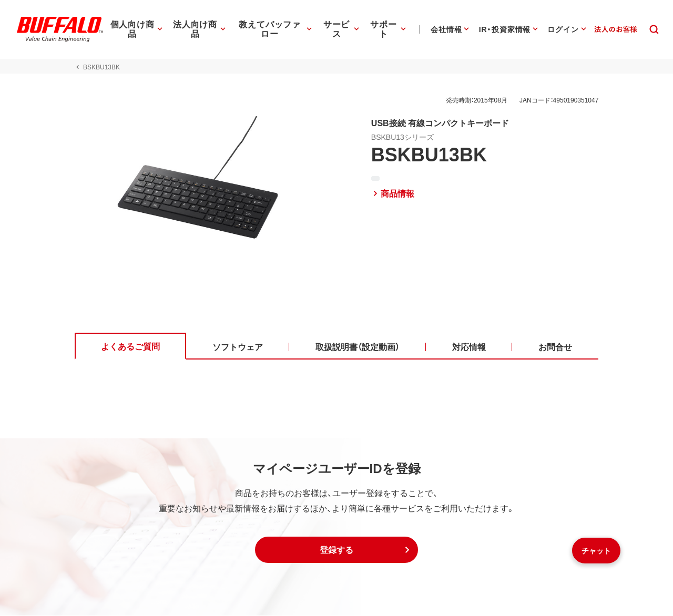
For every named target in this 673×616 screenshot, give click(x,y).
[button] (336, 550)
